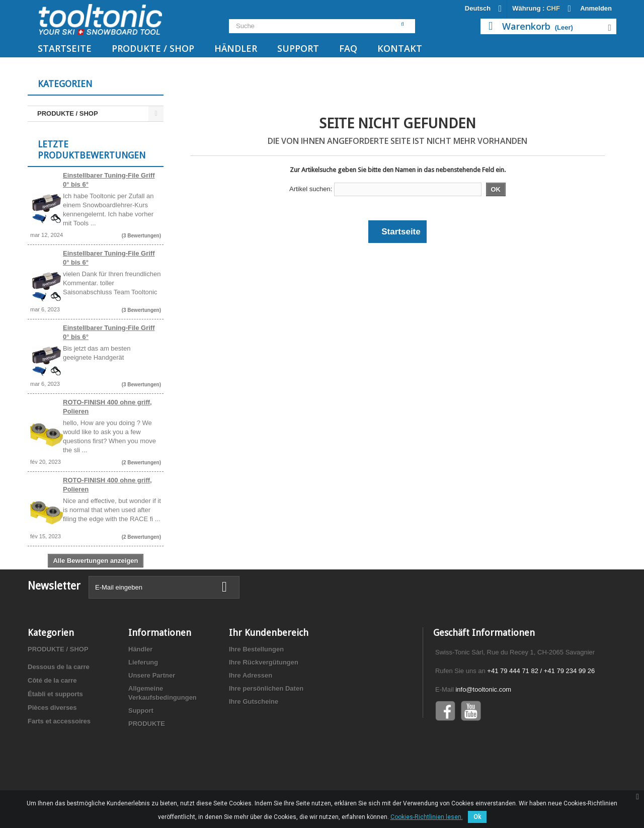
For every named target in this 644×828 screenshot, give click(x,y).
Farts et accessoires (59, 762)
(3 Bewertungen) (141, 238)
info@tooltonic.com (483, 730)
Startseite (65, 48)
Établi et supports (55, 735)
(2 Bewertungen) (141, 465)
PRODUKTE (147, 764)
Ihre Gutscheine (254, 742)
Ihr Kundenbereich (269, 673)
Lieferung (143, 703)
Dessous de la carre (59, 708)
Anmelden (596, 8)
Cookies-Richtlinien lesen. (427, 817)
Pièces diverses (52, 748)
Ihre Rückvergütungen (264, 703)
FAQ (348, 48)
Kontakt (400, 48)
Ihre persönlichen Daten (266, 729)
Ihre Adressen (251, 716)
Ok (477, 817)
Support (298, 48)
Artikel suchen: (311, 189)
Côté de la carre (52, 721)
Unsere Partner (152, 716)
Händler (236, 48)
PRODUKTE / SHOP (153, 48)
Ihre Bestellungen (256, 690)
